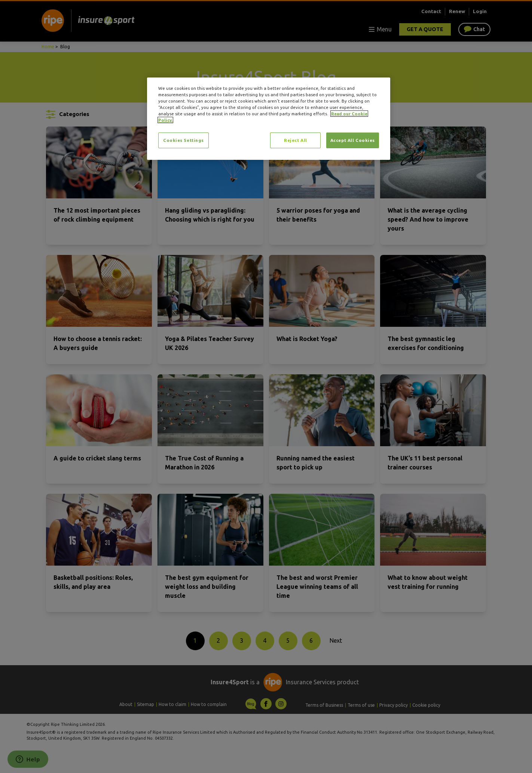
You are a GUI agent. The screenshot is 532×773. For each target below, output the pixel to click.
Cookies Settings (184, 140)
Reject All (296, 140)
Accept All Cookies (353, 140)
